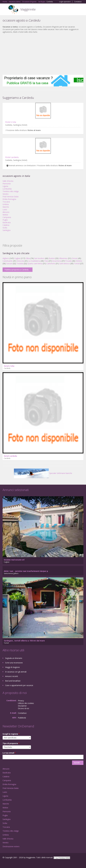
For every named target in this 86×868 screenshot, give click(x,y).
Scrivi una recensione (14, 663)
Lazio (5, 209)
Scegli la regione (11, 734)
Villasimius (63, 258)
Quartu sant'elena (35, 263)
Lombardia (7, 189)
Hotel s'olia (11, 122)
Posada (68, 261)
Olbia (28, 258)
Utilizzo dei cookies (26, 703)
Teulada (20, 263)
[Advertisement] (43, 54)
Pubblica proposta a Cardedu (17, 270)
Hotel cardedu (12, 157)
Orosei (75, 258)
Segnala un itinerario (14, 658)
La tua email (9, 753)
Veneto (6, 194)
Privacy (21, 701)
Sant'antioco (65, 263)
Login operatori (65, 2)
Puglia (5, 220)
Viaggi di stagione (12, 667)
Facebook (3, 863)
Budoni (52, 258)
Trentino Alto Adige (11, 191)
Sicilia (5, 228)
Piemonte (7, 184)
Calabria (6, 225)
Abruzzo (6, 212)
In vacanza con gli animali (16, 672)
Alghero (6, 258)
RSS (21, 863)
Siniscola (20, 261)
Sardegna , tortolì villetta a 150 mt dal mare (24, 641)
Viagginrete (28, 9)
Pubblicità (22, 718)
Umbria (6, 204)
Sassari (9, 263)
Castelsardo (8, 261)
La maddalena (34, 261)
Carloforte (51, 263)
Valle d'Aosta (8, 181)
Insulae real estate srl (14, 560)
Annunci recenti (12, 676)
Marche (6, 207)
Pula (46, 261)
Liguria (5, 186)
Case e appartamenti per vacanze (19, 685)
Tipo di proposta (11, 743)
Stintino (79, 261)
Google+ (9, 863)
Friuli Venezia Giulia (11, 197)
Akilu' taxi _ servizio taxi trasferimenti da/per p (26, 571)
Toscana (6, 202)
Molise (5, 215)
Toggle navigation (5, 10)
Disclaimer (22, 706)
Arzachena (57, 261)
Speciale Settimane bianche (43, 473)
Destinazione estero (11, 846)
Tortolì (77, 263)
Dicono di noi (23, 708)
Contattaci (78, 2)
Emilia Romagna (9, 199)
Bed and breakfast (13, 681)
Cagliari (17, 258)
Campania (7, 217)
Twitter (15, 863)
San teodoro (39, 258)
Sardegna (7, 230)
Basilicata (7, 222)
